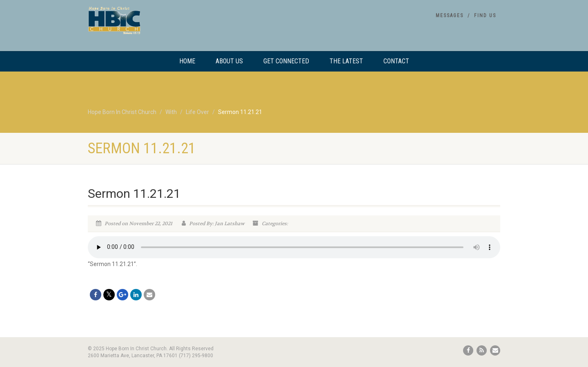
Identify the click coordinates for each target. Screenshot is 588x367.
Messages (450, 16)
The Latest (346, 61)
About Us (229, 61)
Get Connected (286, 61)
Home (187, 61)
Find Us (485, 16)
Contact (396, 61)
